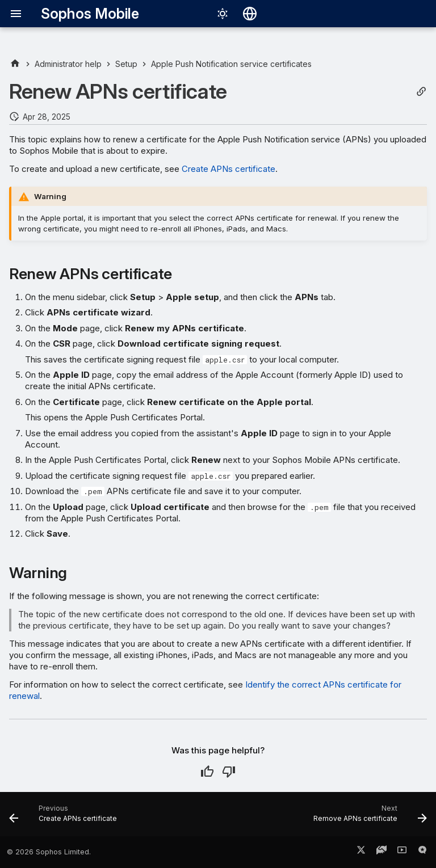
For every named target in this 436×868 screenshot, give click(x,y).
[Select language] (250, 14)
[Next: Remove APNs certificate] (368, 818)
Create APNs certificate (229, 169)
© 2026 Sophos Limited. (49, 852)
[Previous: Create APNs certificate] (65, 818)
